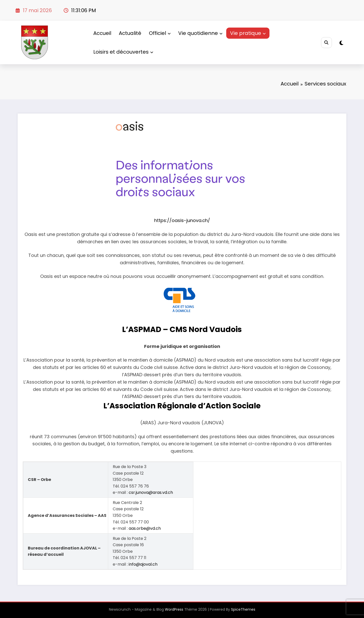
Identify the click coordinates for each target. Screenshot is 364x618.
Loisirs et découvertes (123, 52)
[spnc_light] (341, 43)
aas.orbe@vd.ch (145, 528)
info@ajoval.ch (143, 564)
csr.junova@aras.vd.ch (151, 492)
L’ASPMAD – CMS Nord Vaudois (182, 329)
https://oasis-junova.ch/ (182, 220)
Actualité (130, 33)
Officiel (160, 33)
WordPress (174, 609)
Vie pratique (248, 33)
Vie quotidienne (200, 33)
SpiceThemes (243, 609)
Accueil (102, 33)
